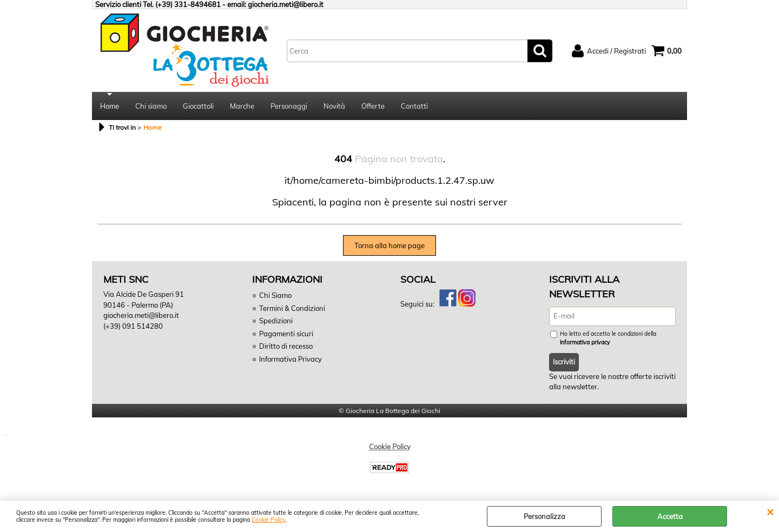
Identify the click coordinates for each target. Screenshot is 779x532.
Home (110, 106)
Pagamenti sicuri (286, 334)
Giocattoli (198, 106)
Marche (242, 106)
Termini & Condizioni (292, 308)
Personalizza (544, 516)
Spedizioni (276, 321)
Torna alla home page (389, 245)
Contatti (414, 106)
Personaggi (289, 106)
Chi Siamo (275, 295)
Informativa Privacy (291, 359)
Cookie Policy (269, 520)
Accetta (670, 516)
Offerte (373, 106)
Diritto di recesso (286, 346)
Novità (334, 106)
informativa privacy (585, 343)
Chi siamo (151, 106)
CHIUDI (770, 511)
